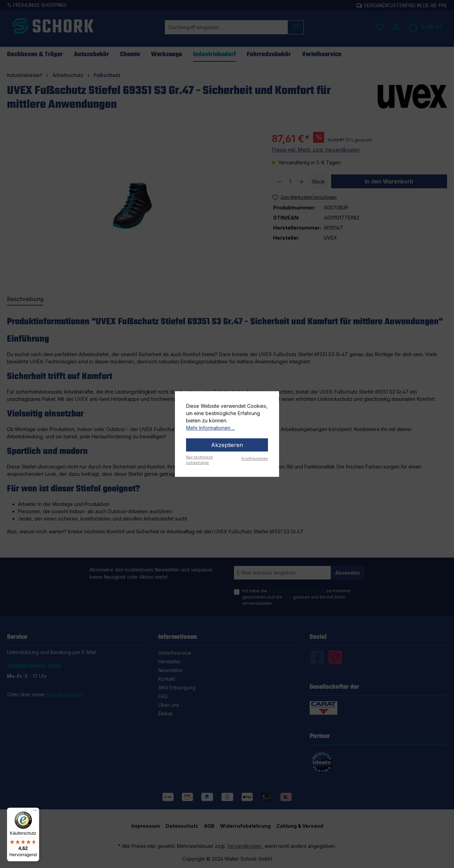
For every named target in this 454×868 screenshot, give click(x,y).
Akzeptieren (227, 445)
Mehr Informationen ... (211, 428)
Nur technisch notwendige (200, 460)
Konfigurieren (255, 458)
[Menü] (35, 812)
